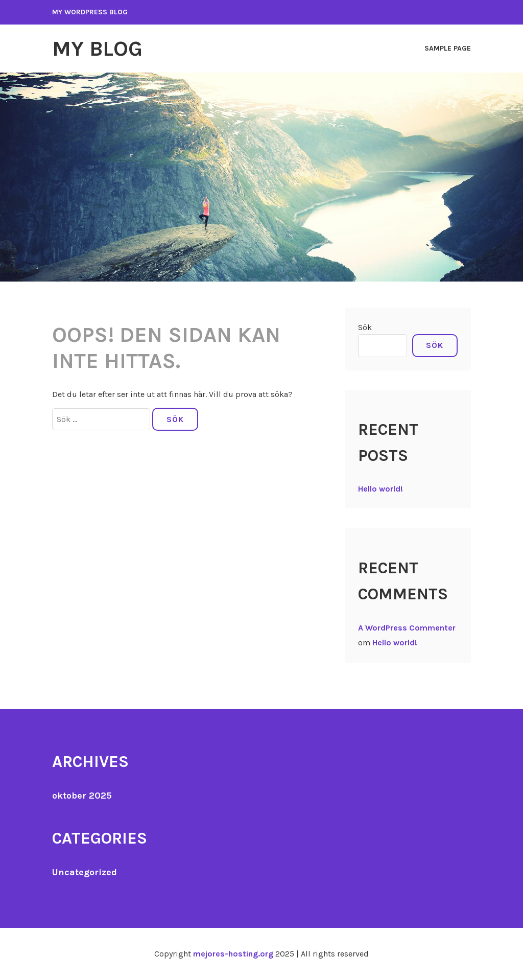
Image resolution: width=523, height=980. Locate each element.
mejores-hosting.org (233, 954)
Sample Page (448, 48)
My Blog (97, 49)
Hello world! (381, 489)
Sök (365, 327)
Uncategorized (85, 872)
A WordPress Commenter (407, 628)
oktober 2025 (82, 796)
